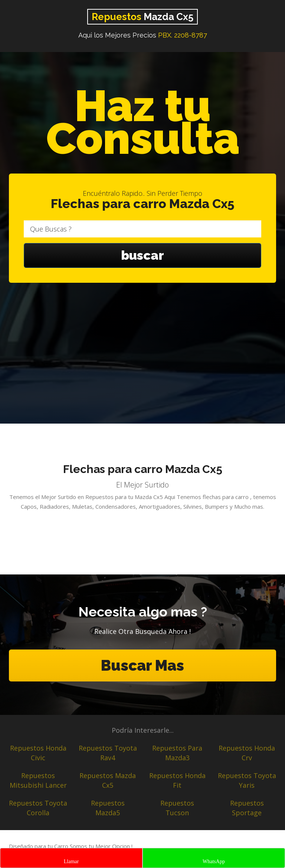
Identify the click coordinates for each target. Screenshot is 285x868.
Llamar (71, 861)
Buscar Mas (142, 665)
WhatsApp (214, 861)
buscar (142, 255)
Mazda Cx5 (142, 17)
